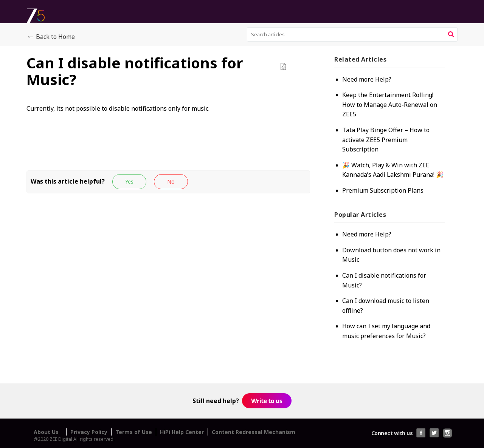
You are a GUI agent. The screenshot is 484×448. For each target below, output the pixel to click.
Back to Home (51, 37)
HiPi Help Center (182, 432)
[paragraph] (168, 117)
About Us (46, 432)
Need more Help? (367, 79)
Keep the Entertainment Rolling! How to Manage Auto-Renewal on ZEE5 (390, 104)
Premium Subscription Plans (383, 190)
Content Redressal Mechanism (254, 432)
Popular (360, 215)
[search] (352, 34)
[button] (451, 34)
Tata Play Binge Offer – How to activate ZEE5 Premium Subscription (386, 140)
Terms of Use (134, 432)
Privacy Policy (89, 432)
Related (360, 59)
